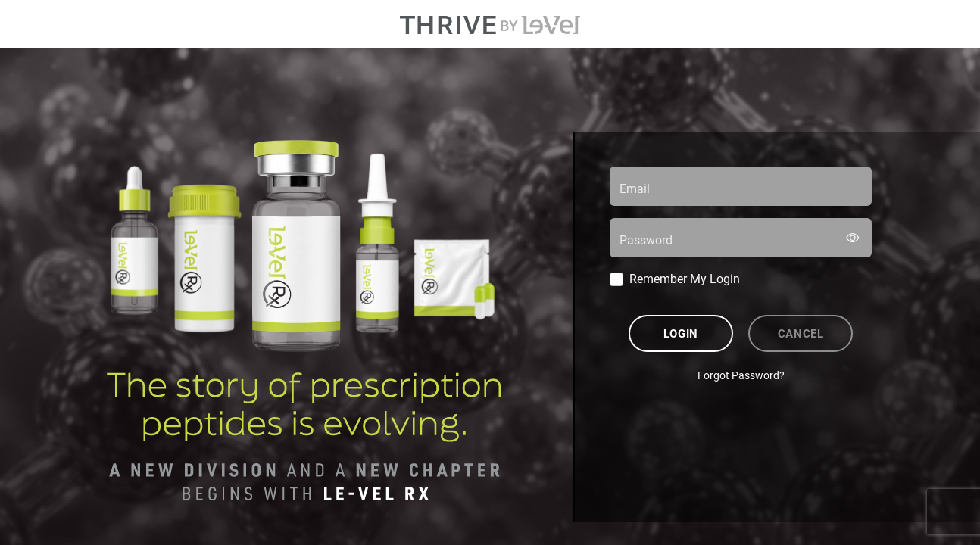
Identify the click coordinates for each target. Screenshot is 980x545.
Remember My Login (685, 278)
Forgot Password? (741, 375)
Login (681, 333)
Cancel (801, 333)
